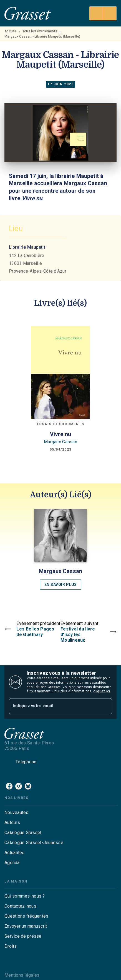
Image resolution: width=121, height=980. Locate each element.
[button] (60, 549)
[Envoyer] (105, 706)
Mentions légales (22, 975)
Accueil (11, 31)
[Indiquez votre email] (54, 706)
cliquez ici (102, 691)
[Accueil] (28, 13)
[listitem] (9, 786)
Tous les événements (40, 31)
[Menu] (103, 13)
